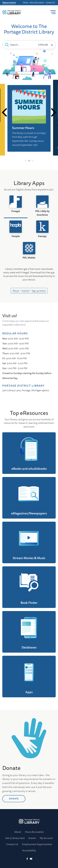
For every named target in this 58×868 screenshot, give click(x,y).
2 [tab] (29, 161)
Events (32, 838)
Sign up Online (39, 291)
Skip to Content (9, 3)
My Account (46, 838)
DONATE (14, 818)
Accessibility (29, 850)
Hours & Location (37, 3)
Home (26, 3)
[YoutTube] (31, 859)
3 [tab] (32, 161)
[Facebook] (27, 859)
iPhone (16, 291)
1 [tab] (26, 161)
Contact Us (50, 3)
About (18, 832)
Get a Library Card (15, 838)
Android (25, 291)
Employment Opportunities (37, 844)
